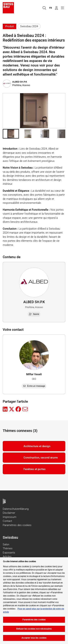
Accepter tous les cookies (34, 638)
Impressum (9, 517)
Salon (6, 544)
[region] (34, 601)
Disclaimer (9, 513)
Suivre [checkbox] (34, 314)
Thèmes (8, 548)
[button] (11, 134)
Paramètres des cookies (17, 525)
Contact (7, 521)
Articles (7, 557)
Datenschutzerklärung (16, 509)
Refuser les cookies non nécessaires (34, 629)
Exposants (9, 553)
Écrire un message (34, 386)
